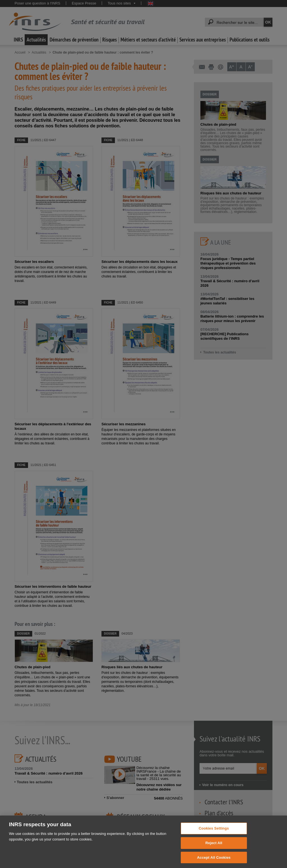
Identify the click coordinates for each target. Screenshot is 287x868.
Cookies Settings (214, 835)
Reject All (214, 850)
